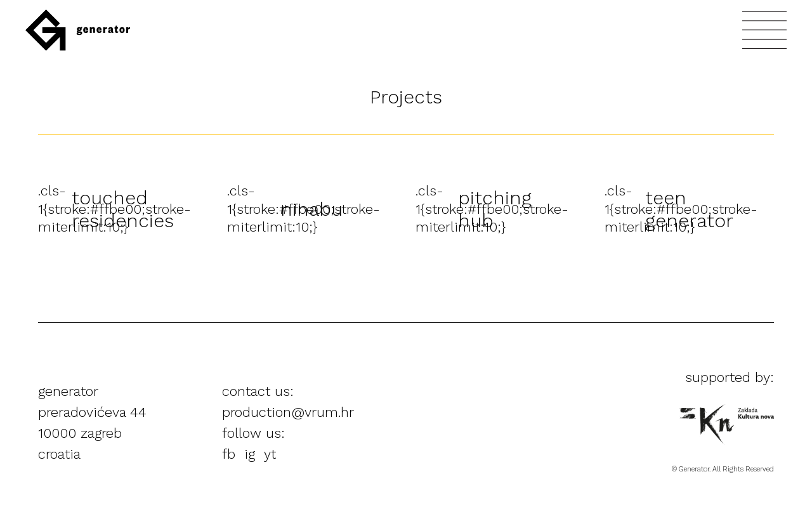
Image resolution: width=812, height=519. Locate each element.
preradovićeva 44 (92, 412)
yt (270, 454)
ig (250, 454)
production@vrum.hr (288, 412)
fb (229, 454)
